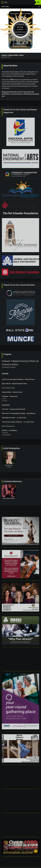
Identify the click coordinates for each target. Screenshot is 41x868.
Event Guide (5, 7)
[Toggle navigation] (38, 2)
